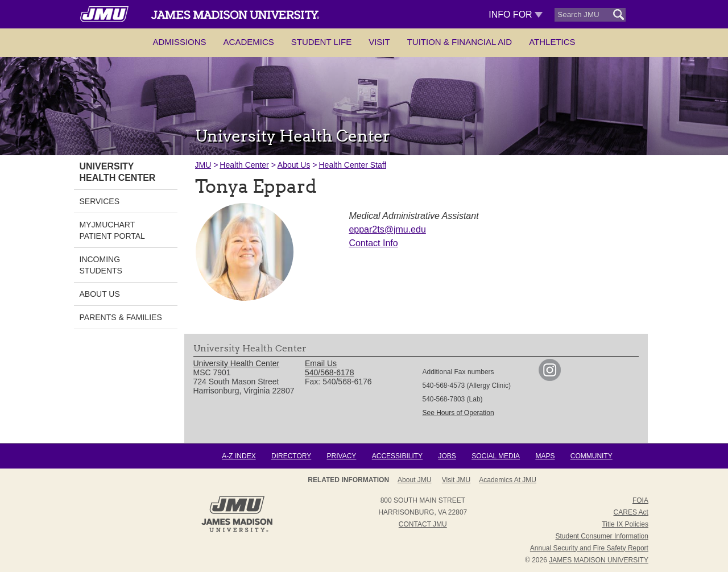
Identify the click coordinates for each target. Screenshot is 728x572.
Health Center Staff (353, 165)
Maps (545, 456)
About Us (294, 165)
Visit (379, 42)
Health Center (244, 165)
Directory (291, 456)
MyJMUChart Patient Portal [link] (112, 230)
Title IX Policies (625, 524)
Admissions (179, 42)
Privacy (342, 456)
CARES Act (631, 512)
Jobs (447, 456)
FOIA (640, 500)
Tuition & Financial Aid (460, 42)
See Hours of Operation (458, 413)
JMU (203, 165)
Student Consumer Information (602, 536)
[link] (550, 378)
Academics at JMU (508, 480)
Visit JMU (456, 480)
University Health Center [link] (118, 172)
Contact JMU (423, 524)
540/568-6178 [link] (329, 372)
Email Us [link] (321, 363)
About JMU (414, 480)
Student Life (321, 42)
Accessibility (397, 456)
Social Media (496, 456)
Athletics (552, 42)
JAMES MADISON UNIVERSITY (599, 560)
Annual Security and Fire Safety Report (589, 548)
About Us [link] (100, 294)
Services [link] (100, 201)
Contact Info (373, 243)
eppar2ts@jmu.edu (387, 229)
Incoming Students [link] (101, 265)
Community (591, 456)
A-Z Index (239, 456)
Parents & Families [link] (121, 317)
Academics (249, 42)
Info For (516, 14)
